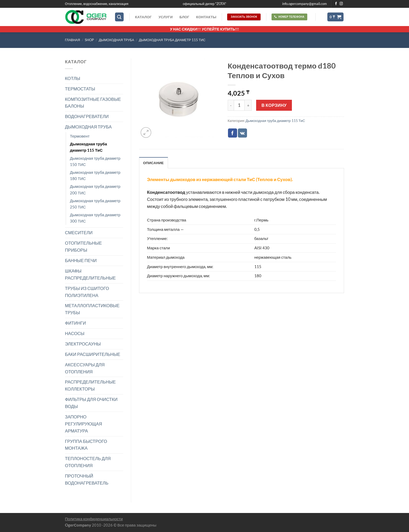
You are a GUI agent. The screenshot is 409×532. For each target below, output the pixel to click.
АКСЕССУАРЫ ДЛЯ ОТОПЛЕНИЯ (85, 368)
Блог (184, 17)
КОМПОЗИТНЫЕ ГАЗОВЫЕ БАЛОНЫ (93, 103)
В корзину (274, 105)
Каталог (143, 17)
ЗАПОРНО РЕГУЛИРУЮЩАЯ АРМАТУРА (83, 424)
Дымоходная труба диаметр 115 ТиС (172, 40)
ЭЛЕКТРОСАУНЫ (83, 344)
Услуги (166, 17)
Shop (89, 40)
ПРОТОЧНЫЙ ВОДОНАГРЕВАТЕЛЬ (87, 479)
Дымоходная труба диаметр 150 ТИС (95, 161)
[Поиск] (119, 17)
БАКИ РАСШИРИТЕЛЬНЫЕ (93, 354)
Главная (73, 40)
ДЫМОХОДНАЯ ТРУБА (116, 40)
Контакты (206, 17)
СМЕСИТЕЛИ (79, 233)
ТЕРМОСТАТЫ (80, 89)
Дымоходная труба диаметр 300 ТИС (95, 218)
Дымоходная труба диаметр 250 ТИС (95, 204)
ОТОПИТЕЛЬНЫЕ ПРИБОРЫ (83, 246)
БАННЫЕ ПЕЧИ (81, 260)
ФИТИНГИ (75, 323)
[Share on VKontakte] (242, 133)
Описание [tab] (154, 163)
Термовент (80, 136)
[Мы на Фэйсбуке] (336, 4)
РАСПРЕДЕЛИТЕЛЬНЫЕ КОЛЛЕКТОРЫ (90, 385)
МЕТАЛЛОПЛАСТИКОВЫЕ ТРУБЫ (92, 309)
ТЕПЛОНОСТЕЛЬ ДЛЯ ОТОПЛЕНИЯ (88, 462)
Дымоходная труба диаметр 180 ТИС (95, 175)
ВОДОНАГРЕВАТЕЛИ (87, 116)
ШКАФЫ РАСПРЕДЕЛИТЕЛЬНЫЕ (90, 274)
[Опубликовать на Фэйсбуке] (233, 133)
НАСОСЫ (75, 333)
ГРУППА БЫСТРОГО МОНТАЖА (86, 445)
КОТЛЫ (73, 78)
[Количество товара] (239, 105)
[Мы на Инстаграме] (341, 4)
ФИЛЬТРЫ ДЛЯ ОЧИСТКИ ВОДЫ (91, 403)
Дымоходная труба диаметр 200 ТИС (95, 189)
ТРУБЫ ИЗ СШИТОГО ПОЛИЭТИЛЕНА (87, 292)
